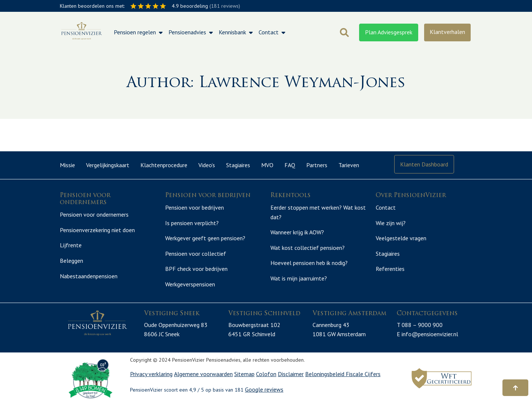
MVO (267, 165)
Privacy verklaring (151, 390)
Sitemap (244, 390)
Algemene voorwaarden (203, 390)
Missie (67, 165)
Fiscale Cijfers (363, 390)
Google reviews (264, 405)
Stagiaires (238, 165)
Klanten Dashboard (424, 164)
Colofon (266, 390)
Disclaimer (291, 390)
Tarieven (349, 165)
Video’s (207, 165)
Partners (317, 165)
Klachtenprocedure (164, 165)
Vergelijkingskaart (108, 165)
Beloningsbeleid (325, 390)
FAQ (290, 165)
